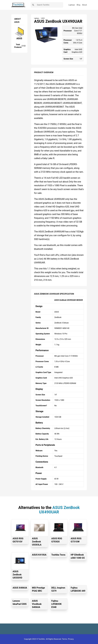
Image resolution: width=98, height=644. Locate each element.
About (84, 5)
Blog (78, 5)
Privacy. (71, 639)
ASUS (19, 38)
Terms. (65, 639)
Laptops (72, 5)
